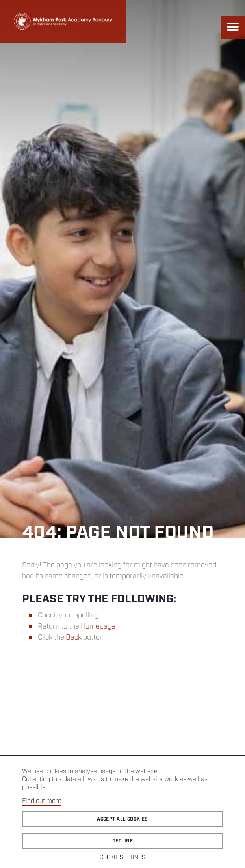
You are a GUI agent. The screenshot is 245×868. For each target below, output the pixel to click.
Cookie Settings (122, 857)
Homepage (98, 627)
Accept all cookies (122, 819)
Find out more (42, 801)
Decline (122, 841)
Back (74, 638)
